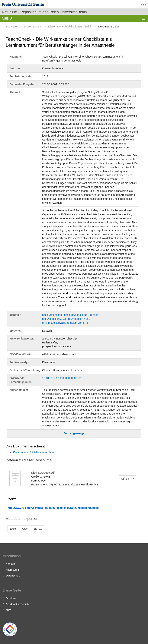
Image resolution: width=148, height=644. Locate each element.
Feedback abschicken (19, 604)
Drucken (11, 598)
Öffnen (125, 479)
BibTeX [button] (38, 529)
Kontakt (10, 564)
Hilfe (8, 610)
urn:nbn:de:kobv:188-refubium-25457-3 (65, 323)
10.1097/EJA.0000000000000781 (62, 378)
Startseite (11, 27)
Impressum (12, 570)
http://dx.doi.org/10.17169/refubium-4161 (66, 319)
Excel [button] (13, 529)
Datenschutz (13, 576)
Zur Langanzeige (74, 433)
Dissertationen (33, 27)
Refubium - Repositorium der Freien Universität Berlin (44, 12)
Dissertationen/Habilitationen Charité (70, 27)
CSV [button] (25, 529)
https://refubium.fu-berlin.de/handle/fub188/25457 (71, 315)
